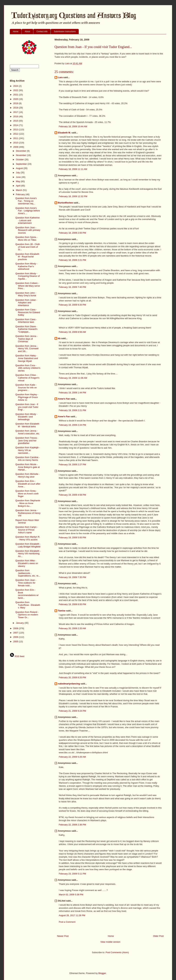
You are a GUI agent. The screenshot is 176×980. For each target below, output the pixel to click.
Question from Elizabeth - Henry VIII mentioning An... (28, 554)
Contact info (42, 32)
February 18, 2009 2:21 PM (72, 260)
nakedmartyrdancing (69, 684)
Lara (60, 77)
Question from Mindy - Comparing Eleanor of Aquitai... (27, 276)
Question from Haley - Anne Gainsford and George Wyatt (27, 358)
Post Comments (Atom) (117, 952)
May (18, 181)
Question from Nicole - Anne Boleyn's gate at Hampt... (27, 467)
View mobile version (110, 942)
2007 (16, 633)
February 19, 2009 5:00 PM (72, 538)
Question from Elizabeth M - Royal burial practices (27, 257)
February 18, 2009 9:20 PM (72, 305)
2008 (16, 628)
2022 (16, 90)
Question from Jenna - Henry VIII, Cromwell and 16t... (27, 349)
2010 (16, 143)
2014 (16, 125)
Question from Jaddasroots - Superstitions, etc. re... (28, 573)
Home (16, 32)
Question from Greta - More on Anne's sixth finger (27, 494)
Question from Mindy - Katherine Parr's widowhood (26, 266)
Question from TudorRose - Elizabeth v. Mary (28, 605)
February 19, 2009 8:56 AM (72, 332)
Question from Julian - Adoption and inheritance (26, 303)
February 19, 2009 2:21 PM (72, 410)
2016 (16, 116)
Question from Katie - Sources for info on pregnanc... (26, 387)
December (21, 151)
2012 (16, 134)
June (19, 177)
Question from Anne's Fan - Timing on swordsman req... (26, 201)
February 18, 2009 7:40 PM (72, 287)
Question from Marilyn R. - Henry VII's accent (28, 538)
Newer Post (63, 936)
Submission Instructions (65, 32)
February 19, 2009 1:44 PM (72, 393)
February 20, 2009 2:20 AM (72, 628)
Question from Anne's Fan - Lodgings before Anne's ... (27, 211)
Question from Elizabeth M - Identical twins (27, 425)
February (21, 194)
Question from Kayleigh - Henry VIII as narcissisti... (28, 450)
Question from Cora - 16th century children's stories (28, 368)
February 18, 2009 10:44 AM (73, 126)
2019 (16, 103)
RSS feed (17, 656)
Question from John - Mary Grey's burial (26, 294)
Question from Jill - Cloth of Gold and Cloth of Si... (27, 247)
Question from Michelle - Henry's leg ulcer (27, 475)
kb (59, 338)
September (22, 164)
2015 (16, 121)
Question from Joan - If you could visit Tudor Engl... (27, 407)
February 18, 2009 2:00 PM (72, 233)
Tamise (62, 611)
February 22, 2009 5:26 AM (72, 757)
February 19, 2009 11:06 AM (73, 378)
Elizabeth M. (64, 133)
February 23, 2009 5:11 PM (72, 874)
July (18, 173)
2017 (16, 112)
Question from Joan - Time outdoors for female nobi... (26, 583)
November (21, 155)
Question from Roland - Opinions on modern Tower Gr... (27, 615)
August (20, 168)
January (20, 623)
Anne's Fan (64, 399)
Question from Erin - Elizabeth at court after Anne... (28, 484)
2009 (16, 147)
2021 (16, 95)
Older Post (158, 936)
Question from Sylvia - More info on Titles (26, 239)
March (19, 190)
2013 (16, 130)
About (27, 32)
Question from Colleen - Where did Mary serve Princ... (27, 286)
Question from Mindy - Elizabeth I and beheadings (26, 417)
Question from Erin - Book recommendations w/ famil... (27, 594)
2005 (16, 641)
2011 (16, 138)
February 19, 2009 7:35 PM (72, 577)
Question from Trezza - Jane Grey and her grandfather (27, 441)
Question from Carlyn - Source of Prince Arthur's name (27, 530)
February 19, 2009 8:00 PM (72, 604)
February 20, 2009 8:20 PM (72, 677)
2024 (16, 86)
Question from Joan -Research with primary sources (28, 230)
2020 (16, 99)
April (19, 186)
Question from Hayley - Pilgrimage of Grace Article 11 (27, 397)
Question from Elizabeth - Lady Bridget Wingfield (28, 545)
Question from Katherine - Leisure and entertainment (27, 220)
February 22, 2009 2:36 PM (72, 825)
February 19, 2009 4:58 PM (72, 495)
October (20, 159)
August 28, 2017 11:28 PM (72, 915)
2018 (16, 108)
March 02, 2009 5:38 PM (71, 895)
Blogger (102, 973)
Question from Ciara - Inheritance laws (26, 321)
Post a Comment (67, 922)
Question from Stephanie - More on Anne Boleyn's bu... (28, 503)
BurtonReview (66, 203)
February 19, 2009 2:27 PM (72, 465)
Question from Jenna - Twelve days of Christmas (26, 339)
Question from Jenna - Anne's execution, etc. (27, 432)
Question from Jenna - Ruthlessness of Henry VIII (28, 513)
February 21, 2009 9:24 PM (72, 711)
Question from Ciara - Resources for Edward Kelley (28, 312)
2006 (16, 637)
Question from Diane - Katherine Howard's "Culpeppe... (26, 329)
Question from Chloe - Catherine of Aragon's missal (27, 378)
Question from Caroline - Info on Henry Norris (27, 459)
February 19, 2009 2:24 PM (72, 425)
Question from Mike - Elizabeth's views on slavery (27, 563)
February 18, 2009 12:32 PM (73, 196)
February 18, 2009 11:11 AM (73, 169)
